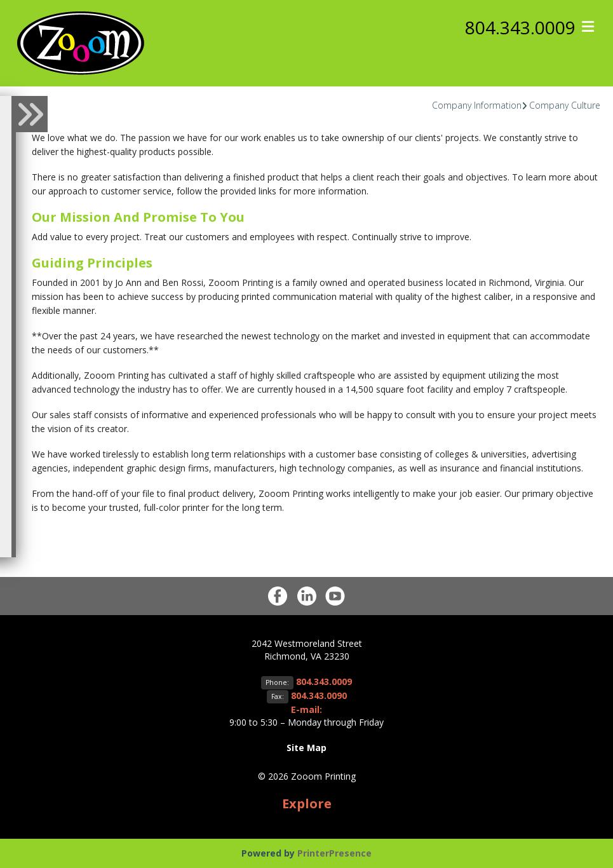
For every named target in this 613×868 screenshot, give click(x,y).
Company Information (477, 105)
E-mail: (306, 709)
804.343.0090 (319, 695)
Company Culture (565, 105)
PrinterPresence (334, 853)
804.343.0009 (520, 27)
